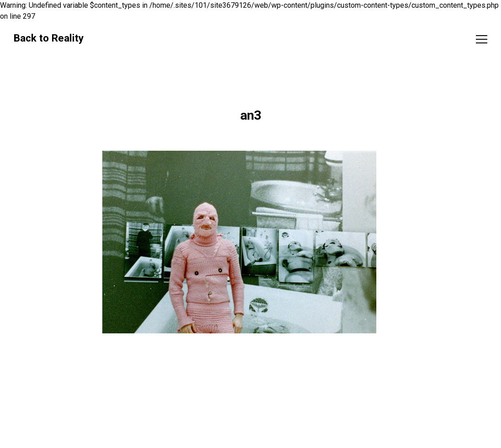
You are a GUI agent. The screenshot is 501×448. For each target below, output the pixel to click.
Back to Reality (49, 38)
